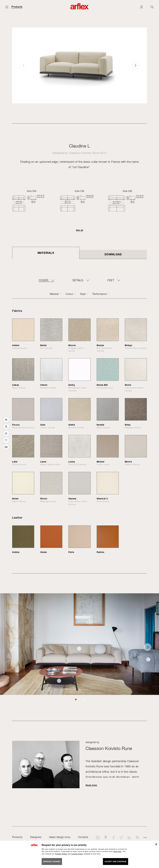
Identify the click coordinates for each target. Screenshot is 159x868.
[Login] (142, 7)
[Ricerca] (152, 7)
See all (79, 230)
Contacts (83, 837)
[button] (135, 65)
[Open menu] (7, 7)
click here (117, 851)
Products (17, 7)
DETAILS (78, 280)
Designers (36, 837)
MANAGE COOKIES (52, 862)
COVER (43, 280)
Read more (91, 785)
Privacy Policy (61, 854)
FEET (111, 280)
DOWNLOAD (113, 254)
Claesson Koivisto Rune (84, 153)
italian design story (60, 837)
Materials (46, 253)
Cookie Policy (77, 854)
